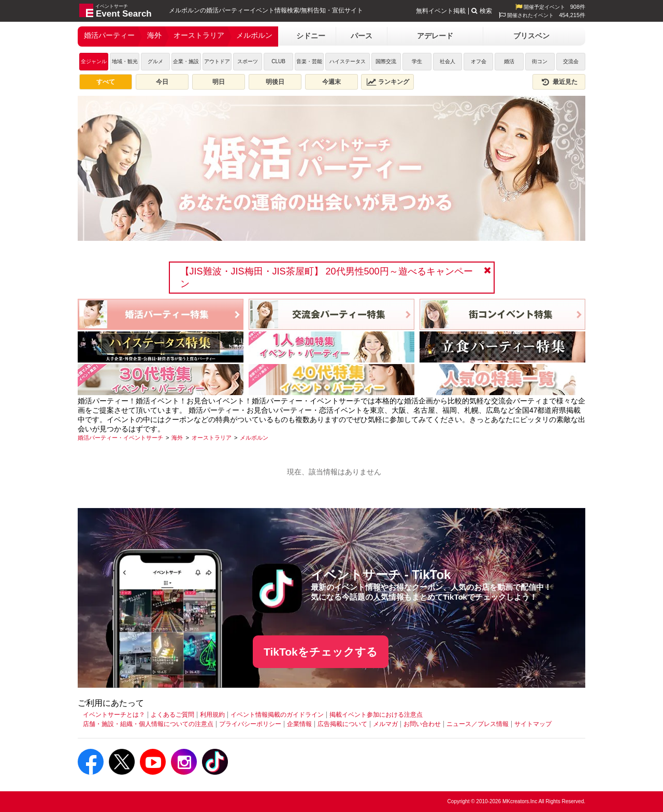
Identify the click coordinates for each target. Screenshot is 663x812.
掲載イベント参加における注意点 (376, 715)
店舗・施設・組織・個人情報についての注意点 (148, 724)
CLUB (278, 61)
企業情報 (299, 724)
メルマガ (385, 724)
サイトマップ (533, 724)
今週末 (331, 82)
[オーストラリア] (212, 438)
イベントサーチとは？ (114, 715)
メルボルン (254, 35)
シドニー (311, 36)
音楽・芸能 (309, 61)
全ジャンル (94, 61)
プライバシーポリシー (250, 724)
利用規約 (212, 715)
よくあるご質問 (172, 715)
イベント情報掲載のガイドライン (277, 715)
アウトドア (217, 61)
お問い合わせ (422, 724)
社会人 (448, 61)
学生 (417, 61)
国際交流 (386, 61)
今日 (162, 82)
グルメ (155, 61)
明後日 (275, 82)
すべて (106, 82)
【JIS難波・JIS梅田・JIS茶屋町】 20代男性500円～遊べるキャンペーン (327, 278)
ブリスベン (531, 36)
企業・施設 (186, 61)
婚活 (509, 61)
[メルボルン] (254, 438)
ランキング (388, 82)
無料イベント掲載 (441, 11)
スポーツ (248, 61)
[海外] (177, 438)
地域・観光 (125, 61)
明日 (219, 82)
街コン (540, 61)
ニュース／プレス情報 (478, 724)
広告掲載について (342, 724)
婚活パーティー (109, 35)
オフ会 (479, 61)
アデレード (435, 36)
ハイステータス (348, 61)
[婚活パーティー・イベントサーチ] (120, 438)
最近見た (559, 82)
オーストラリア (199, 35)
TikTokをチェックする (321, 652)
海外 (154, 35)
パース (362, 36)
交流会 (571, 61)
